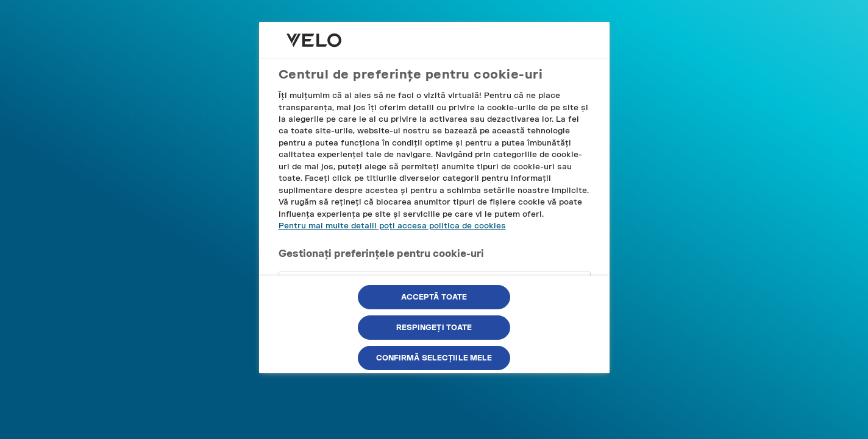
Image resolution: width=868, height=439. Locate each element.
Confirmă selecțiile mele (434, 358)
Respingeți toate (434, 327)
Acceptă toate (434, 297)
